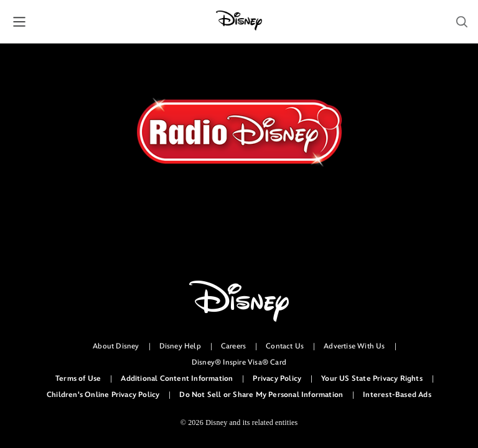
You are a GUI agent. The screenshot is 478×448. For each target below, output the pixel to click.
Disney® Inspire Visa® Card (239, 362)
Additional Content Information (177, 379)
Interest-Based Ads (397, 395)
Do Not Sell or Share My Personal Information (261, 395)
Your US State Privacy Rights (372, 379)
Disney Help (180, 346)
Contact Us (285, 346)
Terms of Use (78, 379)
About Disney (116, 346)
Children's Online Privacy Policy (103, 395)
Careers (233, 346)
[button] (19, 22)
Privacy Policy (277, 379)
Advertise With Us (354, 346)
